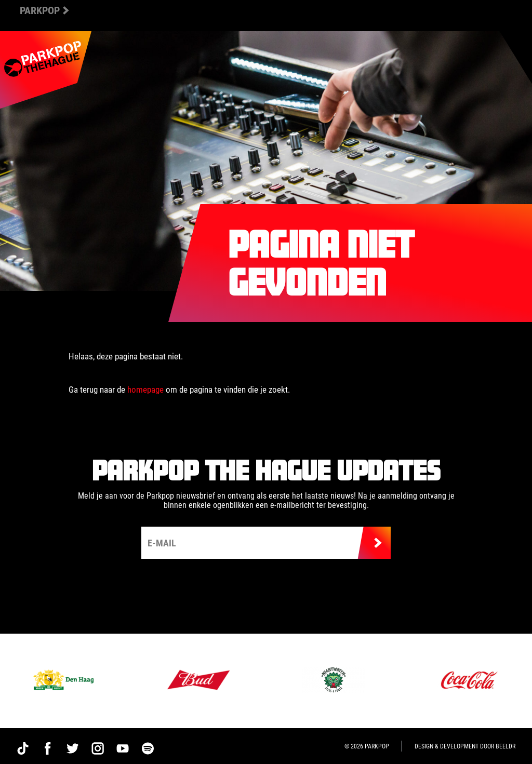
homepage (145, 389)
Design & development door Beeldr (465, 746)
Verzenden (374, 543)
